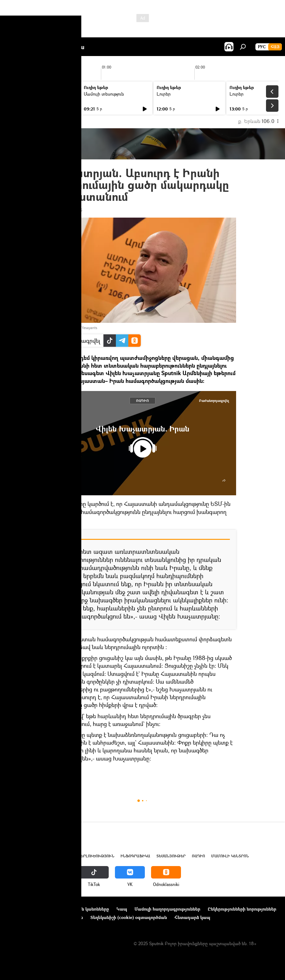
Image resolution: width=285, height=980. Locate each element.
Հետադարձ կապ (192, 917)
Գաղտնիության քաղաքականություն (45, 917)
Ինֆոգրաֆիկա (135, 856)
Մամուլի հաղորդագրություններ (167, 909)
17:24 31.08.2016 (66, 210)
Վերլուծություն (96, 856)
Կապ (122, 909)
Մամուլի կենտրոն (230, 856)
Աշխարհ (63, 856)
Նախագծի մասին (25, 909)
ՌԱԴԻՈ (142, 400)
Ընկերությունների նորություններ (242, 909)
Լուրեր (18, 94)
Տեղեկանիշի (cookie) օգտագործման (129, 917)
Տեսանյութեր (171, 856)
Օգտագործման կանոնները (80, 909)
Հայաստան (38, 856)
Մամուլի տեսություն (104, 94)
